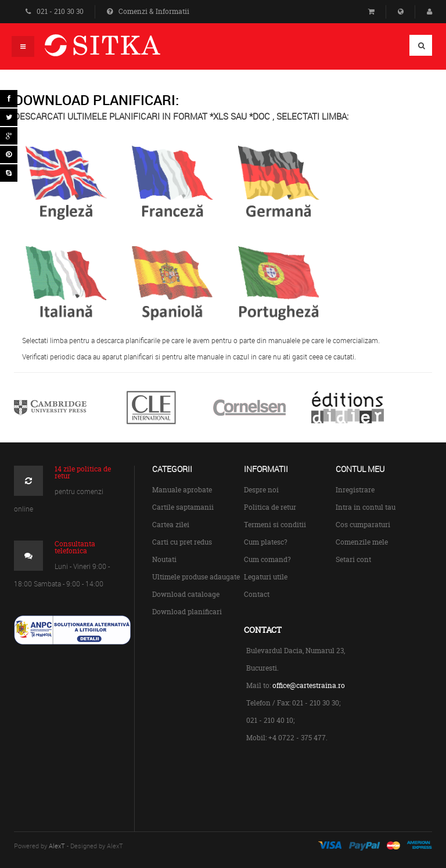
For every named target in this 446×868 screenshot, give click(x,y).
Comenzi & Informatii (148, 11)
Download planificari (187, 612)
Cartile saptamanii (183, 507)
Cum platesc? (266, 542)
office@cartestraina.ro (309, 685)
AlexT (57, 846)
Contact (257, 594)
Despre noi (261, 490)
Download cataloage (186, 594)
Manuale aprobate (182, 490)
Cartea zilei (171, 525)
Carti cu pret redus (182, 542)
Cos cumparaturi (363, 525)
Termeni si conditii (275, 525)
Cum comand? (267, 559)
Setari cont (353, 559)
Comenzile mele (362, 542)
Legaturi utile (266, 577)
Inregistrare (355, 490)
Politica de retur (270, 507)
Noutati (164, 559)
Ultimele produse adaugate (196, 577)
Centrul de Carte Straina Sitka (119, 50)
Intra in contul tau (366, 507)
